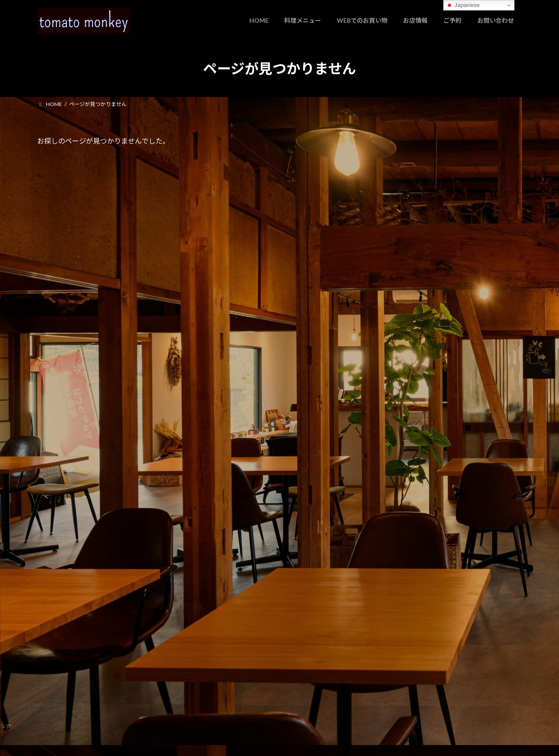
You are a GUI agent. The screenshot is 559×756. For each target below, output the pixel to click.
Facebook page (446, 493)
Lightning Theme (277, 741)
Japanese (463, 5)
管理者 (45, 699)
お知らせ (435, 162)
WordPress (232, 741)
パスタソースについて (422, 208)
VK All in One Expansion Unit (336, 741)
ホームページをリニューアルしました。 (450, 173)
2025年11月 (410, 258)
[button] (156, 394)
